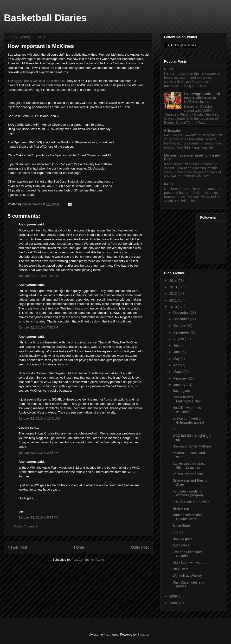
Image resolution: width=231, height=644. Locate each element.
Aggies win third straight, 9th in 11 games (191, 465)
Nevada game (183, 539)
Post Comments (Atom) (88, 560)
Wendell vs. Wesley (187, 576)
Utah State (180, 569)
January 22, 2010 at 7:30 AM (38, 327)
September (182, 332)
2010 (174, 307)
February (180, 378)
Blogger (143, 634)
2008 (174, 603)
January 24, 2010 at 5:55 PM (38, 517)
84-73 (168, 184)
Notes (169, 69)
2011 (174, 300)
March (178, 372)
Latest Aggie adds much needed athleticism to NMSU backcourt (202, 98)
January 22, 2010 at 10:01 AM (39, 418)
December (181, 313)
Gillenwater (173, 131)
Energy (178, 532)
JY (174, 429)
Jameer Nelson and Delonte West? (187, 517)
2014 (174, 281)
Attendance (181, 545)
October (180, 326)
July (177, 345)
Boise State (181, 526)
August (179, 339)
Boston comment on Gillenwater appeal (188, 420)
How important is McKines (192, 446)
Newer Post (17, 547)
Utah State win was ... (189, 563)
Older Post (140, 547)
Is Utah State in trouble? (191, 502)
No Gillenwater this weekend (187, 410)
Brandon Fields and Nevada (187, 554)
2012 (174, 294)
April (177, 365)
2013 (174, 287)
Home (79, 547)
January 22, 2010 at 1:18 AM (38, 276)
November (181, 319)
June (177, 352)
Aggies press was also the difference (39, 81)
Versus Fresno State (188, 474)
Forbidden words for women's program (188, 493)
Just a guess (182, 391)
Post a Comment (25, 526)
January (180, 385)
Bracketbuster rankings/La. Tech (187, 399)
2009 (174, 596)
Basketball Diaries (45, 18)
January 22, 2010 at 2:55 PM (38, 453)
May (177, 359)
